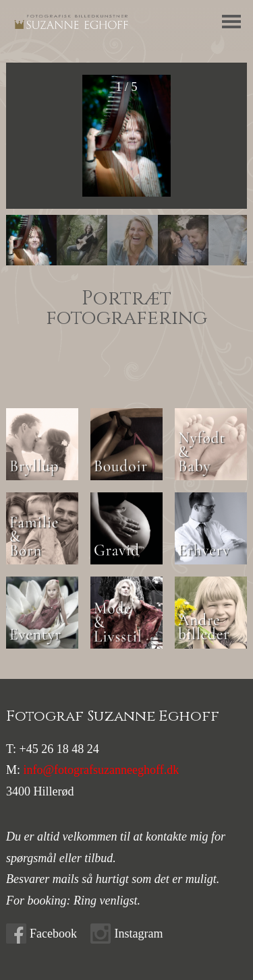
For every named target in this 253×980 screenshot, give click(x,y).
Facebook (53, 934)
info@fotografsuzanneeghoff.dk (102, 770)
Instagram (138, 934)
